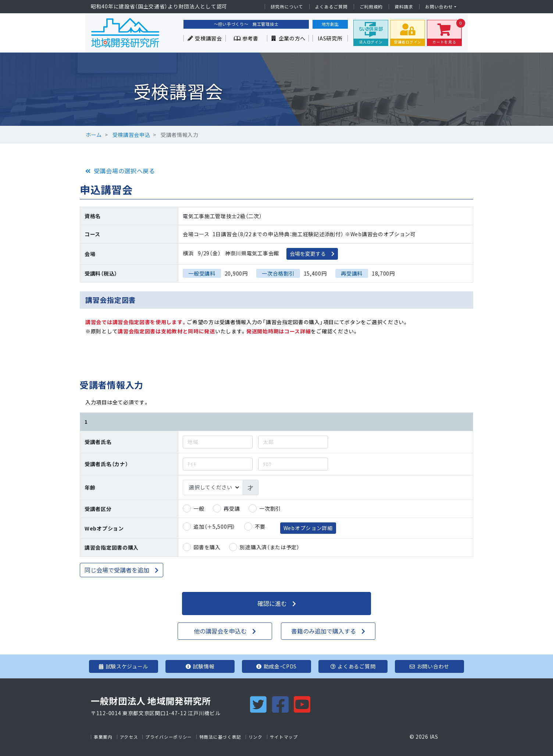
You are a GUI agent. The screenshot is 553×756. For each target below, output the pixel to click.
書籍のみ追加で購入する (324, 631)
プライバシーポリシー (169, 737)
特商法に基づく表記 (220, 737)
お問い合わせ (439, 7)
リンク (256, 737)
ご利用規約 (371, 7)
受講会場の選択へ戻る (124, 171)
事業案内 (103, 737)
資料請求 (404, 7)
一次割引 (270, 508)
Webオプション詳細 (308, 528)
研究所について (287, 7)
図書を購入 (207, 547)
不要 (260, 526)
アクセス (129, 737)
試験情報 (200, 666)
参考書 (246, 38)
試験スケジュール (124, 666)
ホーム (94, 135)
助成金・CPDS (276, 666)
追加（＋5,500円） (214, 526)
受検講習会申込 (131, 135)
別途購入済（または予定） (270, 547)
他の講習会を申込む (220, 631)
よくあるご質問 (331, 7)
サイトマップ (284, 737)
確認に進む (272, 603)
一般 (199, 508)
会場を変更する (308, 253)
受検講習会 (204, 38)
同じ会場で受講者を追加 (117, 570)
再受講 (232, 508)
